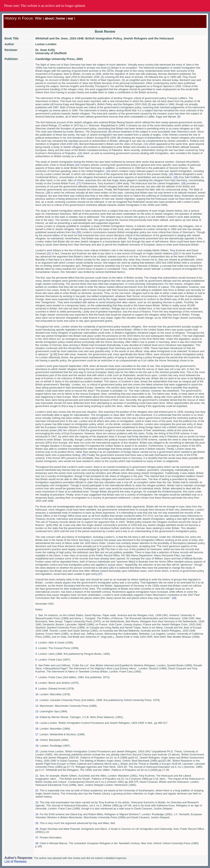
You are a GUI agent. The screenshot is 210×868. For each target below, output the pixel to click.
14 (108, 171)
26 (111, 568)
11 (146, 144)
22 (176, 253)
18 (183, 183)
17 (79, 183)
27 (100, 574)
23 (101, 418)
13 (77, 165)
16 (176, 177)
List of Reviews (16, 862)
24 (60, 430)
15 (171, 174)
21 (49, 253)
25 (84, 455)
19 (48, 193)
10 (75, 144)
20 (79, 232)
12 (80, 153)
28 (174, 598)
